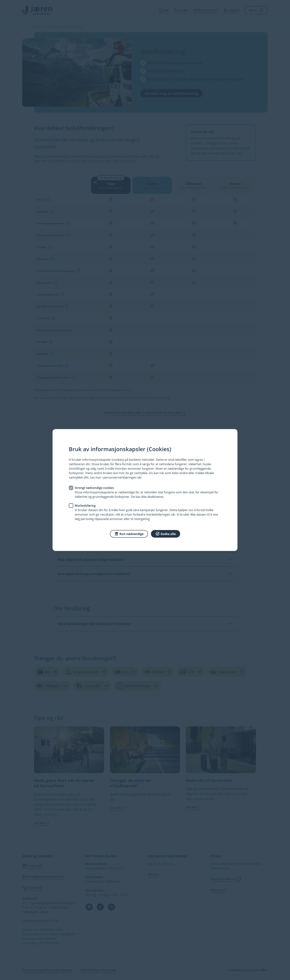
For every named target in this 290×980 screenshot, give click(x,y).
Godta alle (166, 534)
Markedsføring (85, 506)
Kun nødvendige (129, 534)
